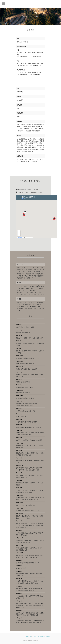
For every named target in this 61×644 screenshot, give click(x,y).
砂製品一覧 (28, 636)
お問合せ (48, 636)
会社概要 (42, 636)
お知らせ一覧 (36, 636)
